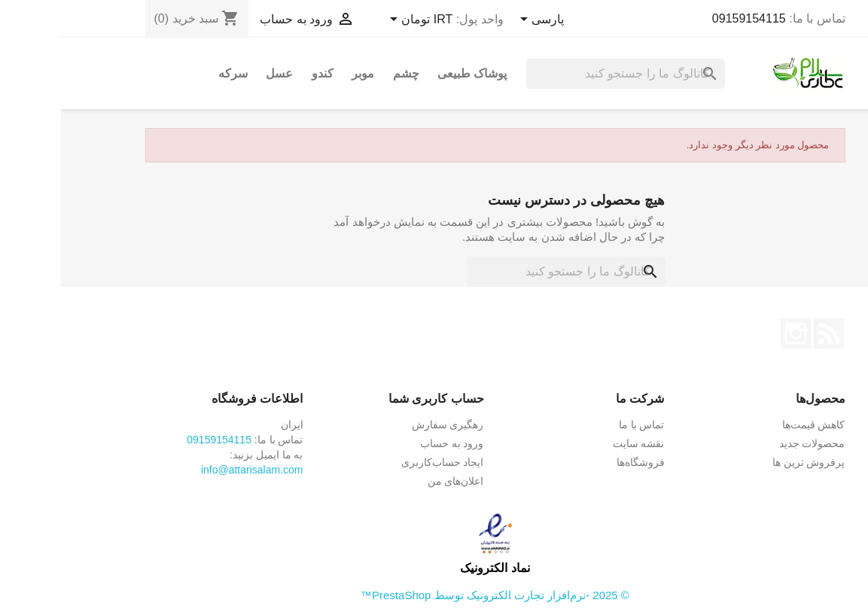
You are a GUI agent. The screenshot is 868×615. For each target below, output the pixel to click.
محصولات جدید (751, 443)
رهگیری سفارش (387, 425)
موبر (302, 73)
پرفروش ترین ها (748, 462)
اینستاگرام (735, 333)
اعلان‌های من (395, 481)
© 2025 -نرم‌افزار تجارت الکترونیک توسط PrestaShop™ (434, 595)
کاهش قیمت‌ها (753, 425)
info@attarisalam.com (191, 470)
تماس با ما (581, 425)
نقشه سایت (578, 443)
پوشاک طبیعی (411, 73)
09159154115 (688, 18)
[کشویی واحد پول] (358, 20)
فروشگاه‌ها (580, 462)
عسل (218, 73)
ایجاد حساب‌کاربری (382, 462)
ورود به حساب (391, 443)
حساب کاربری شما (375, 399)
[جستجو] (565, 74)
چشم (345, 73)
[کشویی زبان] (478, 20)
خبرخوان (768, 333)
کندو (262, 73)
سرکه (172, 73)
